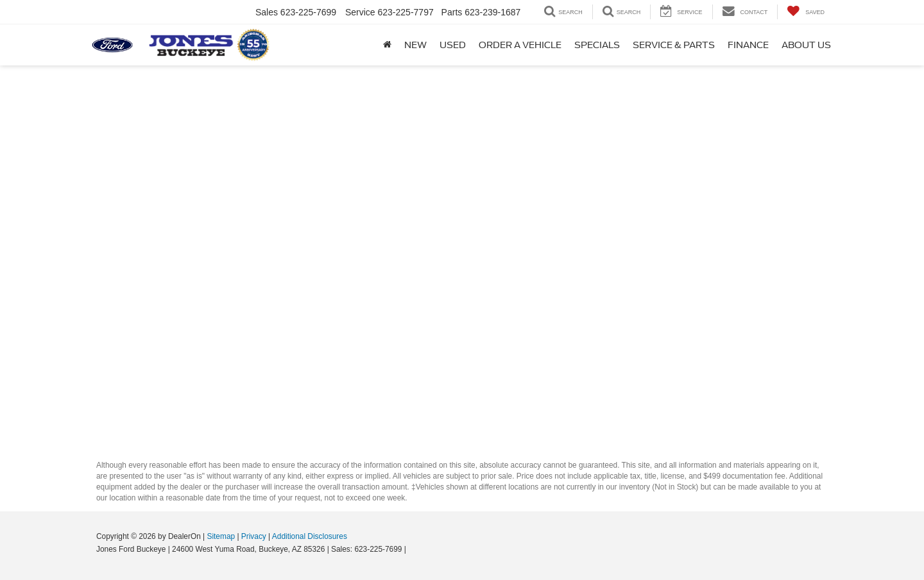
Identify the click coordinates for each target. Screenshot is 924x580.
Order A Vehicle (520, 45)
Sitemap (221, 536)
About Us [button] (806, 45)
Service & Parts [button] (674, 45)
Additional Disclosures (310, 536)
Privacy (254, 536)
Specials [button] (597, 45)
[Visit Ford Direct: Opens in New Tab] (412, 549)
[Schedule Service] (462, 257)
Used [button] (453, 45)
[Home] (387, 45)
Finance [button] (748, 45)
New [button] (415, 45)
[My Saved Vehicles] (806, 12)
